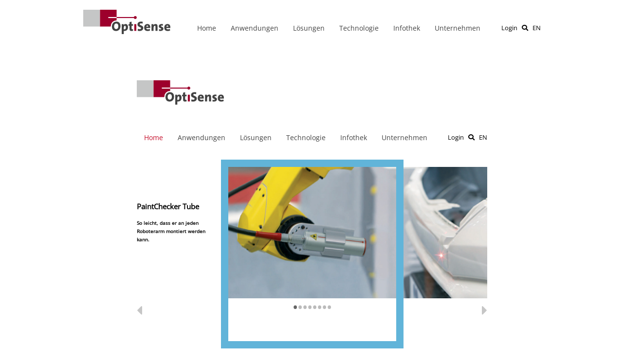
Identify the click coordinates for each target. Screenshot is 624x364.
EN (537, 28)
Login (509, 28)
